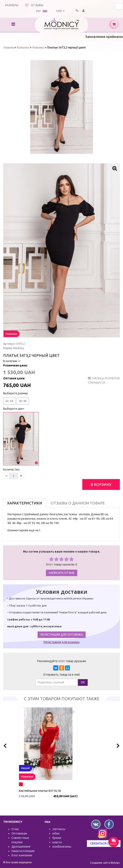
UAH (59, 11)
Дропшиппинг (21, 847)
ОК (83, 682)
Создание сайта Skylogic (105, 863)
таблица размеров (104, 378)
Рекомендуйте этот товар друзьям (62, 661)
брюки (57, 838)
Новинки (11, 334)
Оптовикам (19, 833)
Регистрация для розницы (62, 642)
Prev (36, 107)
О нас (15, 829)
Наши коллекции (23, 851)
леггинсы (59, 829)
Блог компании (22, 855)
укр (45, 11)
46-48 (23, 401)
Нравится (98, 383)
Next (87, 107)
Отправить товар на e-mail (61, 675)
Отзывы (37, 5)
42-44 (9, 401)
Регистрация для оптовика (62, 635)
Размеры (12, 5)
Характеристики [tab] (25, 503)
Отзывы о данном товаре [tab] (78, 503)
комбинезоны (62, 847)
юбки (56, 833)
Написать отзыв (62, 573)
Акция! (39, 777)
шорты (57, 842)
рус (39, 11)
